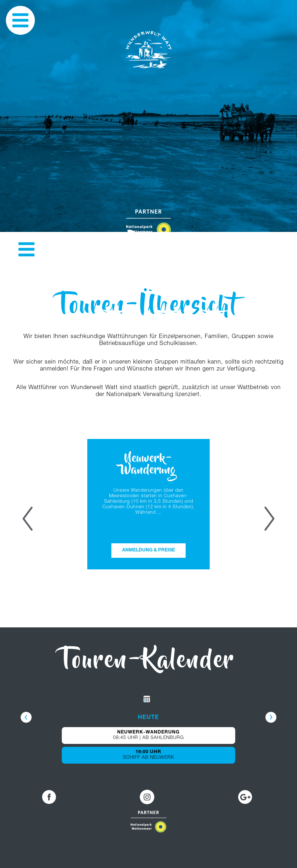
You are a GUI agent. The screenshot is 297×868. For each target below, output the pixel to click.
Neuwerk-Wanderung (148, 465)
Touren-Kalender (149, 662)
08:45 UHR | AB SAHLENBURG (148, 738)
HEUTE (148, 718)
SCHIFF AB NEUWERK (148, 758)
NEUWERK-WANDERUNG (148, 733)
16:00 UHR (148, 752)
